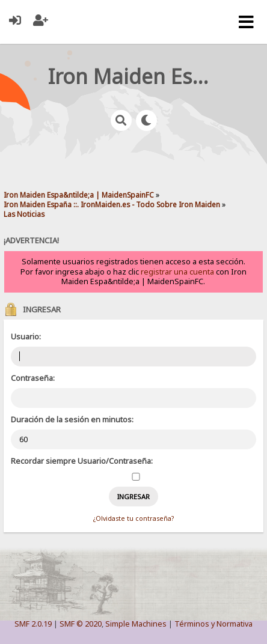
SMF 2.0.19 (33, 624)
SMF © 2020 (81, 624)
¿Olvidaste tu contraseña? (133, 518)
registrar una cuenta (177, 272)
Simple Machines (136, 624)
